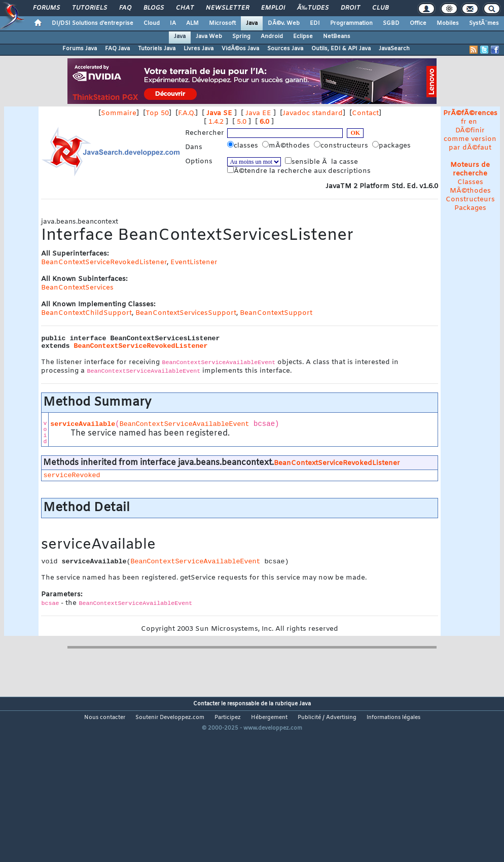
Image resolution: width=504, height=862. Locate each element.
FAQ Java (117, 49)
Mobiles (448, 23)
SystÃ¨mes (484, 23)
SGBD (391, 23)
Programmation (351, 23)
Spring (241, 37)
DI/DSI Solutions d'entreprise (93, 23)
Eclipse (303, 37)
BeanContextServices (77, 288)
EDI (315, 23)
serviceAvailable (83, 424)
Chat (185, 8)
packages (392, 146)
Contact (365, 113)
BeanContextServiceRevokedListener (104, 262)
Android (272, 37)
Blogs (154, 8)
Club (380, 8)
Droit (350, 8)
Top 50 (157, 113)
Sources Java (285, 49)
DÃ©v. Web (284, 23)
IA (173, 23)
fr (464, 122)
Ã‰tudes (313, 8)
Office (418, 23)
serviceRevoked (71, 475)
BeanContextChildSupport (86, 313)
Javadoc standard (313, 113)
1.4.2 (216, 122)
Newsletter (227, 8)
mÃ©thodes (287, 146)
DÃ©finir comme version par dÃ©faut (470, 139)
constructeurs (342, 146)
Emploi (273, 8)
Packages (470, 208)
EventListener (194, 262)
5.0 (242, 122)
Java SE (219, 113)
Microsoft (222, 23)
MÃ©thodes (470, 191)
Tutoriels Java (157, 49)
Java (252, 23)
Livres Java (199, 49)
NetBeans (337, 37)
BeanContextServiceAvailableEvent (185, 424)
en (473, 122)
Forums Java (80, 49)
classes (244, 146)
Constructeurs (470, 200)
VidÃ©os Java (240, 49)
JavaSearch (394, 49)
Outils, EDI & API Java (341, 49)
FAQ (125, 8)
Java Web (209, 37)
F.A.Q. (187, 113)
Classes (470, 182)
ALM (192, 23)
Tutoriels (89, 8)
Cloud (152, 23)
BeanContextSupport (276, 313)
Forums (46, 8)
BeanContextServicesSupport (186, 313)
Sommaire (119, 113)
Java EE (258, 113)
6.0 (264, 122)
